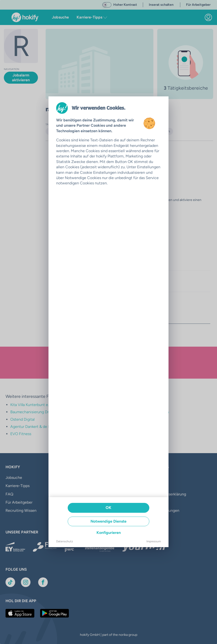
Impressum (154, 541)
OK (108, 508)
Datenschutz (65, 541)
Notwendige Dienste (108, 521)
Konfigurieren (109, 533)
